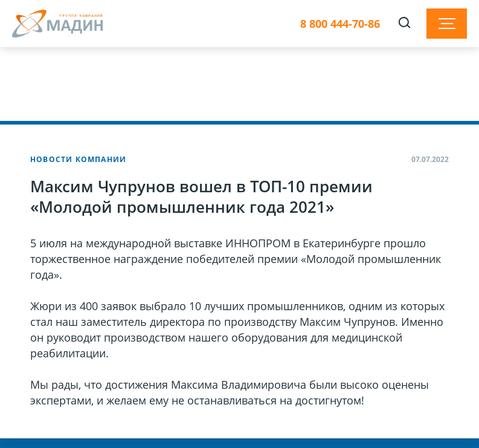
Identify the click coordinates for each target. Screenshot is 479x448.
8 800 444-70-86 (340, 24)
